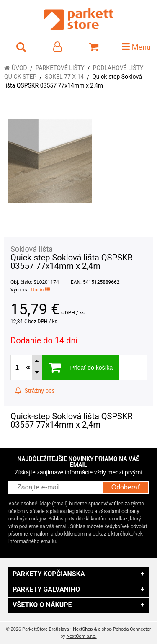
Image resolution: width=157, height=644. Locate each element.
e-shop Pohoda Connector (125, 629)
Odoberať (126, 487)
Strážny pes (35, 391)
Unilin (40, 290)
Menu (136, 46)
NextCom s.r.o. (81, 636)
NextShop (83, 629)
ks (28, 367)
